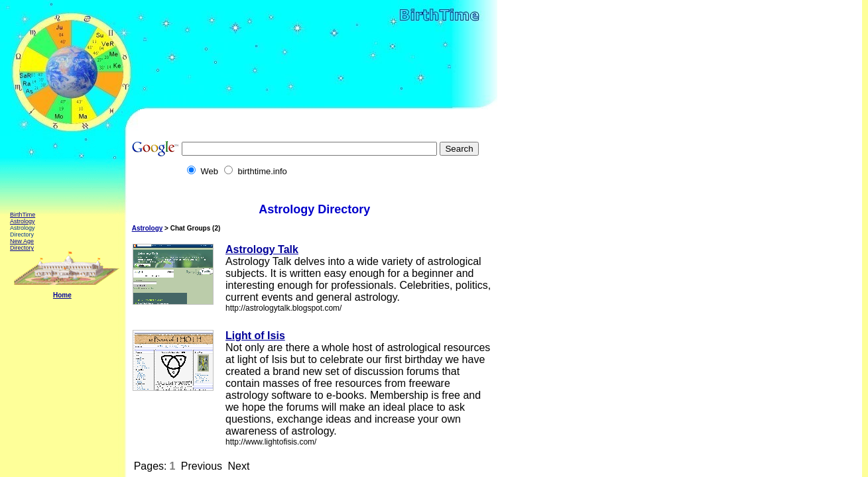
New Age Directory (22, 244)
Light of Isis (255, 336)
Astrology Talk (262, 249)
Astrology (148, 228)
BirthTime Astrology (23, 218)
